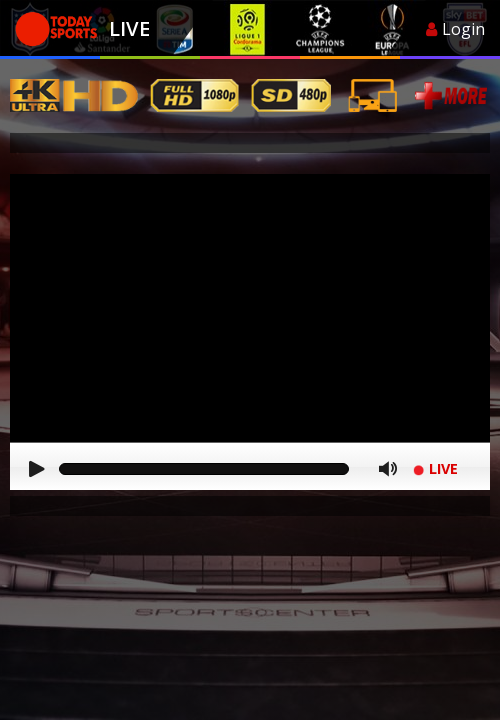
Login (455, 29)
